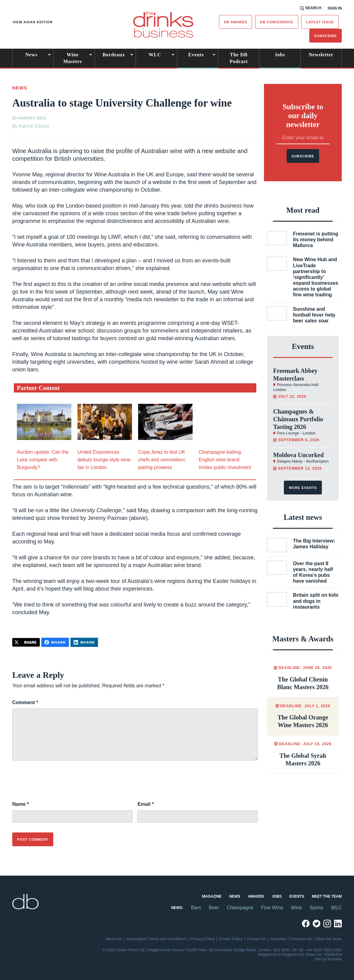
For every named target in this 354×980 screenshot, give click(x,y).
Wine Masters (73, 58)
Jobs (280, 55)
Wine (296, 908)
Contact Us (256, 939)
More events (303, 488)
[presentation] (59, 784)
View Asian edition (33, 22)
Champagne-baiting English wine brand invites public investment (225, 460)
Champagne (240, 908)
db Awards (235, 22)
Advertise (278, 939)
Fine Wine (272, 908)
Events (196, 55)
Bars (196, 908)
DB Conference (277, 22)
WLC (155, 55)
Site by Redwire (328, 959)
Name (21, 804)
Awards (256, 896)
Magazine (212, 896)
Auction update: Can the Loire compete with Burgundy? (43, 460)
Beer (214, 908)
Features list (301, 939)
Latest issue (320, 22)
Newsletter (321, 55)
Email (146, 804)
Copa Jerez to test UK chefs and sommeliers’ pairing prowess (162, 460)
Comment (25, 702)
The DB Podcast (239, 58)
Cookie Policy (231, 939)
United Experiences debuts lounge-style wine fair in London (104, 460)
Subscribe (326, 36)
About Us (114, 939)
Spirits (316, 908)
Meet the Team (327, 896)
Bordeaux (114, 55)
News (32, 55)
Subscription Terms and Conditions (156, 939)
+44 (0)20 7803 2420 (324, 950)
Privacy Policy (202, 939)
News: (177, 908)
